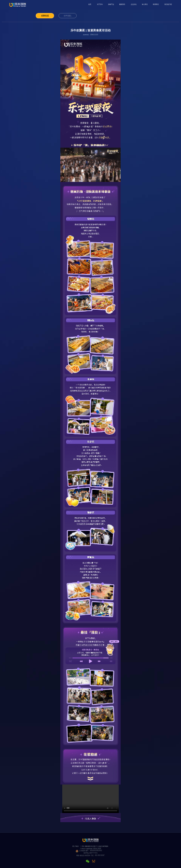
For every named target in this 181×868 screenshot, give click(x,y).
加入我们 (145, 4)
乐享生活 (45, 16)
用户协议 (76, 847)
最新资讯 (122, 4)
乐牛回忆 (68, 16)
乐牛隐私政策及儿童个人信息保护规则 (95, 847)
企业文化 (134, 4)
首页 (90, 4)
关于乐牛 (100, 4)
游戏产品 (111, 4)
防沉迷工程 (168, 4)
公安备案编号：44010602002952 (91, 851)
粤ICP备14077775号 (90, 853)
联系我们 (156, 4)
